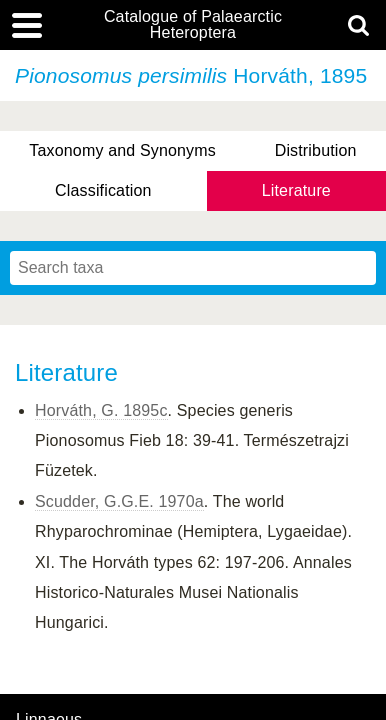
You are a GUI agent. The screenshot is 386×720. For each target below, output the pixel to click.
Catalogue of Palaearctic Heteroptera (193, 25)
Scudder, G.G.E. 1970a (119, 501)
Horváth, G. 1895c (101, 410)
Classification (103, 190)
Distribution (316, 150)
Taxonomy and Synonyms (122, 150)
